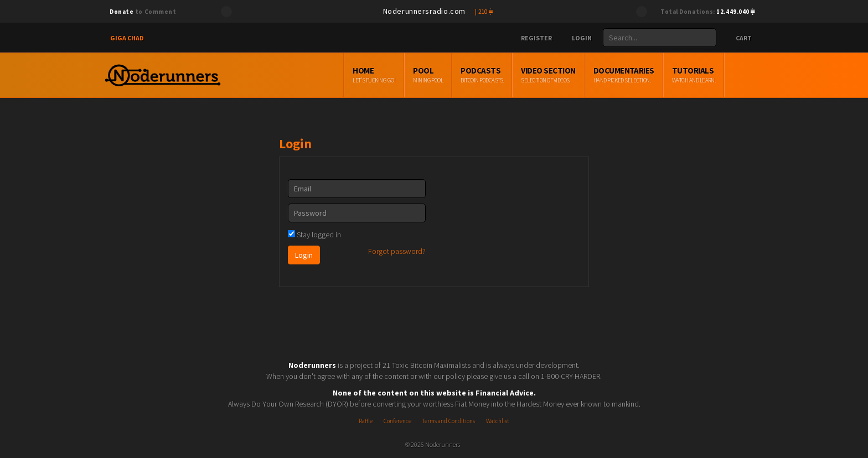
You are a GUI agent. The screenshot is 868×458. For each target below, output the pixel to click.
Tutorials (732, 75)
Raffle (366, 421)
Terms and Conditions (449, 421)
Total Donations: (708, 12)
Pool (467, 75)
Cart (738, 38)
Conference (397, 421)
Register (532, 38)
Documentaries (662, 75)
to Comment (143, 12)
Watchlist (498, 421)
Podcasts (521, 75)
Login (577, 38)
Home (413, 75)
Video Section (587, 75)
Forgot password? (397, 251)
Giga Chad (127, 38)
